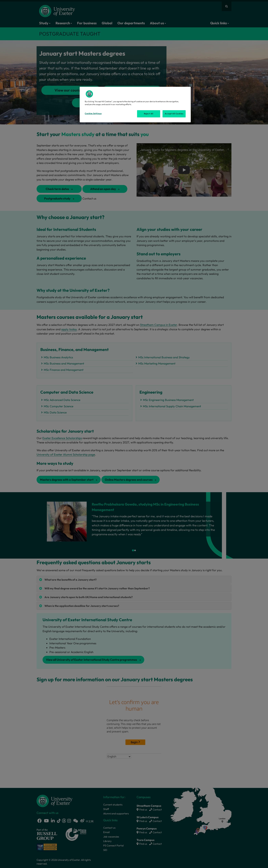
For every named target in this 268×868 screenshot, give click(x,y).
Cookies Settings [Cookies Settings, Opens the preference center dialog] (93, 113)
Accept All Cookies (174, 114)
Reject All (149, 114)
